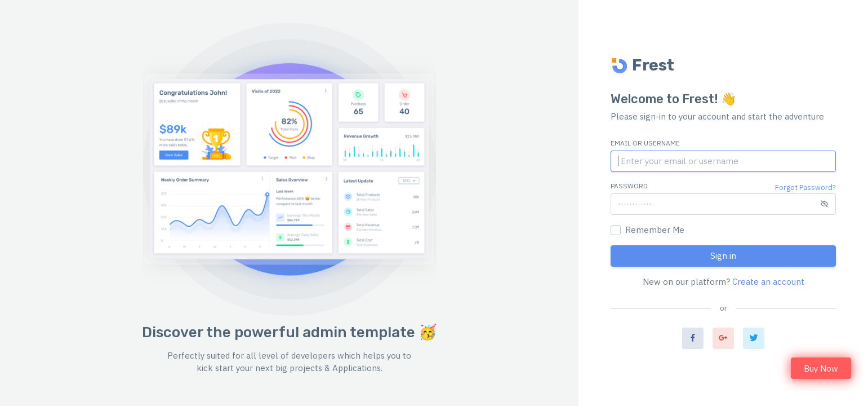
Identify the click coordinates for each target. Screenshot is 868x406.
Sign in (723, 256)
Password (629, 186)
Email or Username (645, 143)
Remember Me (655, 230)
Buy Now (821, 369)
